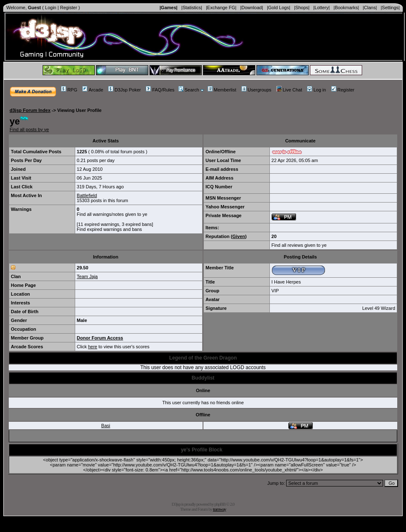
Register (69, 8)
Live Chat (289, 90)
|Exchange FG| (221, 8)
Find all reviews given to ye (299, 245)
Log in (316, 90)
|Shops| (302, 8)
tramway (219, 509)
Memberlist (222, 90)
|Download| (252, 8)
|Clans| (370, 8)
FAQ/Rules (160, 90)
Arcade (93, 90)
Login (51, 8)
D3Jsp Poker (124, 90)
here (93, 347)
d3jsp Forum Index (30, 110)
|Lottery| (321, 8)
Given (239, 236)
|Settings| (390, 8)
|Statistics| (192, 8)
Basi (105, 426)
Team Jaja (87, 276)
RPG (69, 90)
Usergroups (256, 90)
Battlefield (87, 195)
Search (189, 90)
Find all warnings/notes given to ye (112, 214)
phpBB (220, 504)
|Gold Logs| (279, 8)
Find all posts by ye (29, 129)
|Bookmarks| (346, 8)
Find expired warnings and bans (109, 229)
